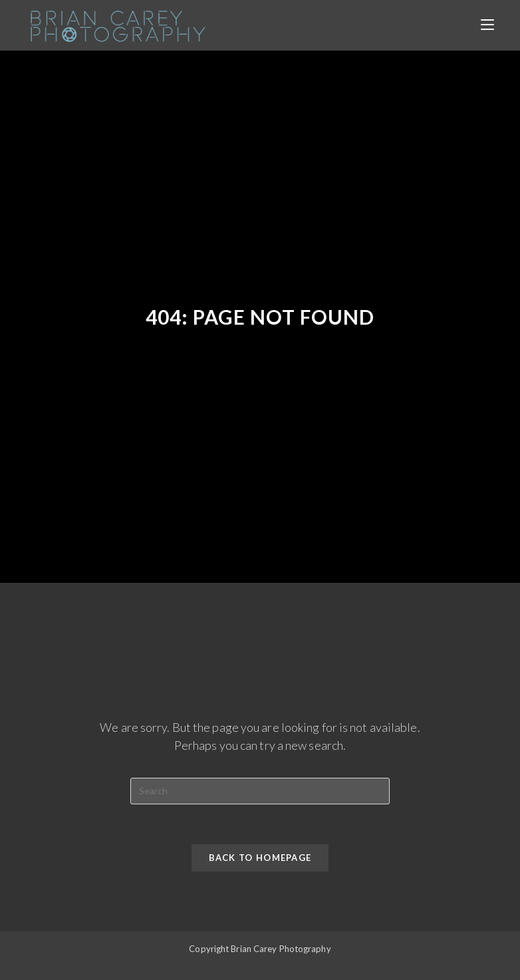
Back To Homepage (260, 858)
